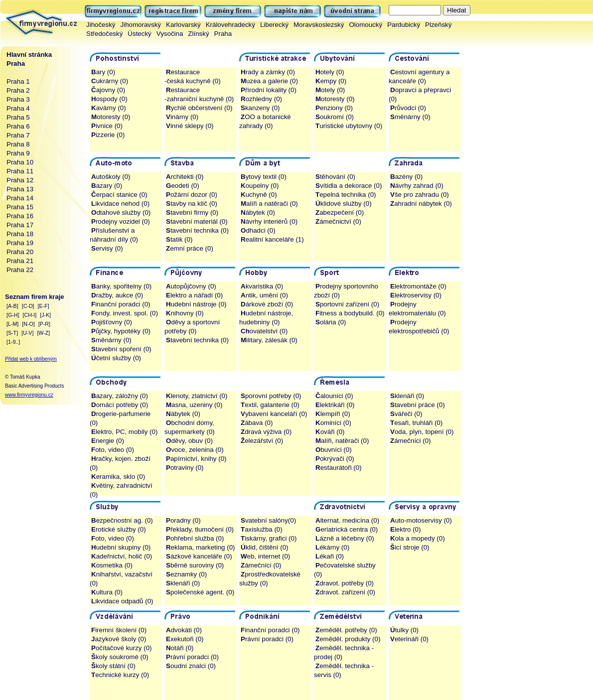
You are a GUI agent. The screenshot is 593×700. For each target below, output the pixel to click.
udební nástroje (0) (196, 304)
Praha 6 (18, 126)
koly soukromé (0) (120, 657)
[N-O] (28, 324)
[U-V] (27, 333)
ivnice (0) (107, 126)
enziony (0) (334, 108)
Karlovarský (183, 25)
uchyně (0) (259, 195)
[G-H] (13, 315)
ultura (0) (107, 592)
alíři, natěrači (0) (342, 441)
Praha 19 (20, 243)
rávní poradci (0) (192, 657)
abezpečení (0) (340, 212)
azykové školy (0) (119, 639)
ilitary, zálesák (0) (269, 340)
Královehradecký (230, 25)
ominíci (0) (333, 423)
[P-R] (44, 324)
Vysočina (170, 34)
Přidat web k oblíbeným (31, 359)
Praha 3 (18, 99)
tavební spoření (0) (121, 349)
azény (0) (406, 177)
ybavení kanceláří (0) (274, 414)
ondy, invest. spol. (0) (125, 313)
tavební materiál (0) (197, 221)
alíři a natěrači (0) (269, 204)
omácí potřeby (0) (120, 405)
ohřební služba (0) (195, 538)
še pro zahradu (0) (420, 195)
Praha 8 (18, 144)
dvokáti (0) (184, 630)
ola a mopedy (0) (418, 538)
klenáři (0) (407, 396)
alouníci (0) (334, 396)
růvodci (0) (408, 108)
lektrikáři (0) (335, 405)
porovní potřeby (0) (271, 396)
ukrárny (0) (110, 81)
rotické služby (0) (119, 529)
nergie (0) (108, 441)
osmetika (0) (112, 565)
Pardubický (404, 25)
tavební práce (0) (418, 405)
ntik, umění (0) (264, 295)
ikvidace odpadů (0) (122, 601)
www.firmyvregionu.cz (29, 395)
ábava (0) (257, 423)
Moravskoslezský (319, 25)
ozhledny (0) (261, 99)
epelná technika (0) (346, 195)
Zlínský (198, 34)
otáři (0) (180, 648)
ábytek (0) (258, 212)
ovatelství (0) (264, 331)
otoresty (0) (111, 117)
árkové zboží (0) (267, 304)
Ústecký (139, 34)
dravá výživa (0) (266, 432)
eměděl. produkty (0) (348, 639)
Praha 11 (20, 171)
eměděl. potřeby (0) (346, 630)
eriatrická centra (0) (347, 529)
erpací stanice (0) (119, 195)
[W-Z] (43, 333)
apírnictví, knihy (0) (196, 459)
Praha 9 (18, 153)
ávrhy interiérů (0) (269, 221)
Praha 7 (18, 135)
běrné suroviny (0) (195, 565)
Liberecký (274, 25)
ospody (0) (109, 99)
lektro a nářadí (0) (194, 295)
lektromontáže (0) (418, 286)
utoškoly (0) (111, 177)
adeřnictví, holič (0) (122, 556)
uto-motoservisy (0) (421, 520)
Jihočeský (101, 25)
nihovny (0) (185, 313)
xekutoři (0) (185, 639)
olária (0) (331, 322)
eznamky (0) (186, 574)
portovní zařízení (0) (347, 304)
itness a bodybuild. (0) (350, 313)
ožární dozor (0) (192, 195)
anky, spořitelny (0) (121, 286)
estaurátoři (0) (339, 468)
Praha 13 (20, 189)
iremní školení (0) (119, 630)
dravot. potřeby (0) (345, 583)
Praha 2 (18, 90)
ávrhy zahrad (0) (417, 186)
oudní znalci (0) (191, 666)
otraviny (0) (185, 468)
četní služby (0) (116, 358)
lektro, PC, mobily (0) (124, 432)
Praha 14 (20, 198)
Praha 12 (20, 180)
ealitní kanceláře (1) (272, 239)
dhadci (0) (258, 230)
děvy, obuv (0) (189, 441)
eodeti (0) (183, 186)
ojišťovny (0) (112, 322)
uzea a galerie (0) (269, 81)
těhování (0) (335, 177)
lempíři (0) (333, 414)
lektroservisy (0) (416, 295)
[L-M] (12, 324)
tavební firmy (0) (192, 212)
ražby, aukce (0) (117, 295)
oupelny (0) (260, 186)
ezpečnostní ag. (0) (122, 520)
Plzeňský (438, 25)
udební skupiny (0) (121, 547)
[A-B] (12, 306)
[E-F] (44, 306)
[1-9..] (13, 342)
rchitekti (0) (185, 177)
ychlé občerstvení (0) (199, 108)
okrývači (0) (335, 459)
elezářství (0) (262, 441)
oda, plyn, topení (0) (422, 432)
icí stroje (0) (410, 547)
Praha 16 (20, 216)
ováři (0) (330, 432)
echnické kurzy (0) (120, 675)
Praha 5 (18, 117)
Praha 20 (20, 252)
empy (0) (331, 81)
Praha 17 (20, 225)
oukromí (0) (335, 117)
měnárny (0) (410, 117)
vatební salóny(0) (268, 520)
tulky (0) (404, 630)
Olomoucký (366, 25)
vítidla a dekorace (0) (349, 186)
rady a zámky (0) (268, 72)
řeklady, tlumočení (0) (200, 529)
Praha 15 (20, 207)
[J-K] (45, 315)
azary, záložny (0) (120, 396)
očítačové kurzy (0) (121, 648)
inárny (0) (182, 117)
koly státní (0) (113, 666)
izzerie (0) (108, 135)
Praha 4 (18, 108)
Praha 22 (20, 270)
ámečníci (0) (410, 441)
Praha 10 (20, 162)
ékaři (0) (330, 556)
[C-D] (28, 306)
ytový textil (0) (264, 177)
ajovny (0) (108, 90)
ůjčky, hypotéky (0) (121, 331)
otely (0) (330, 72)
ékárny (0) (332, 547)
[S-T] (12, 333)
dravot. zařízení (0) (345, 592)
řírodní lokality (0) (269, 90)
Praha (223, 34)
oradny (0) (183, 520)
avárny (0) (109, 108)
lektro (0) (405, 529)
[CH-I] (29, 315)
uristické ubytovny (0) (349, 126)
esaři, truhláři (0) (416, 423)
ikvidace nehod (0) (120, 204)
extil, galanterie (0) (270, 405)
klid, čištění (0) (265, 547)
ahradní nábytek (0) (421, 204)
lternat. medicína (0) (347, 520)
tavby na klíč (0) (192, 204)
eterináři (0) (409, 639)
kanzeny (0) (260, 108)
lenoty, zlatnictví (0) (197, 396)
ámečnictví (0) (338, 221)
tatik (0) (179, 239)
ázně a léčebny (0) (345, 538)
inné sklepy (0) (190, 126)
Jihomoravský (141, 25)
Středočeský (104, 34)
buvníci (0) (334, 450)
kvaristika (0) (262, 286)
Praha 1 (18, 81)
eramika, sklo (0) (118, 477)
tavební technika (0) (197, 230)
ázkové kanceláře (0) (199, 556)
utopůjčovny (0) (191, 286)
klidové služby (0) (344, 204)
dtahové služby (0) (121, 212)
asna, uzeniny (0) (194, 405)
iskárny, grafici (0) (269, 538)
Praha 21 (20, 261)
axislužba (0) (262, 529)
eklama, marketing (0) (201, 547)
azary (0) (107, 186)
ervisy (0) (107, 248)
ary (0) (103, 72)
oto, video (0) (113, 450)
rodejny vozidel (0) (121, 221)
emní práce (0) (190, 248)
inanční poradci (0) (121, 304)
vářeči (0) (406, 414)
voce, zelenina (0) (195, 450)
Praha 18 (20, 234)
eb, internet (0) (265, 556)
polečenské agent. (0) (200, 592)
